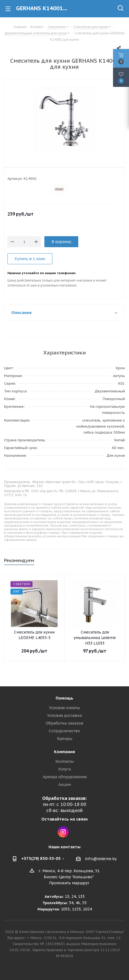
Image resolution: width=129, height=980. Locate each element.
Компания (64, 752)
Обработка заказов (64, 723)
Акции (65, 784)
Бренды (65, 739)
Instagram (63, 832)
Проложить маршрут (69, 883)
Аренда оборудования (65, 777)
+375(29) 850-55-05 (41, 858)
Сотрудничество (64, 731)
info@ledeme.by (101, 859)
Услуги (64, 769)
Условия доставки (64, 715)
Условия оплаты (64, 708)
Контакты (64, 761)
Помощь (64, 698)
